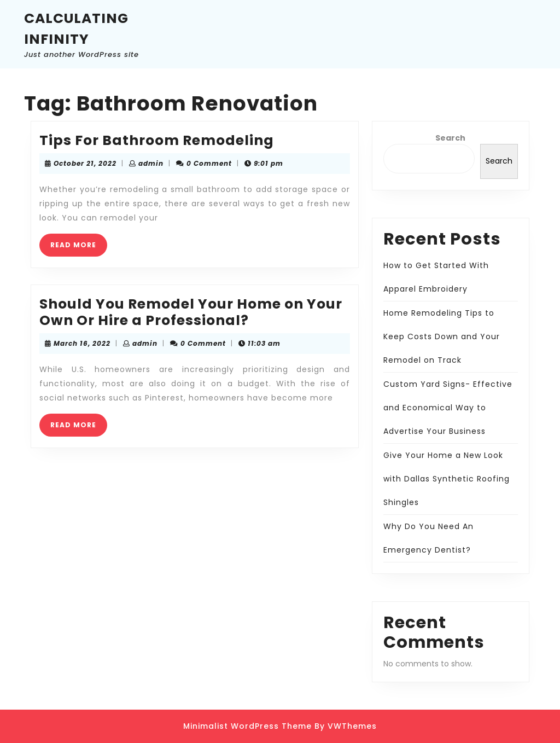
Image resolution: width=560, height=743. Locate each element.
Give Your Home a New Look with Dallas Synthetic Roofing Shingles (447, 479)
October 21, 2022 (85, 163)
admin (151, 163)
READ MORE (79, 248)
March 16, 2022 (82, 343)
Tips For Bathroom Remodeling (157, 140)
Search (450, 138)
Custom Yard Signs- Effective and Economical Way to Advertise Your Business (448, 408)
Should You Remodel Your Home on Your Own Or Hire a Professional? (191, 312)
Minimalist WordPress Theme (247, 726)
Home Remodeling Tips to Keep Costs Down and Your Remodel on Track (442, 336)
